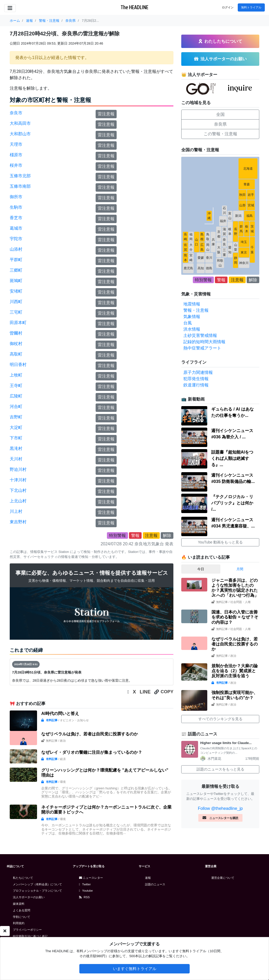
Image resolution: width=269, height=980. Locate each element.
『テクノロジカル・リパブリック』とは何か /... (232, 503)
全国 (220, 114)
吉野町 (16, 417)
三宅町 (16, 312)
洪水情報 (192, 329)
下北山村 (18, 490)
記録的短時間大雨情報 (204, 342)
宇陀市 (16, 239)
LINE (145, 692)
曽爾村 (16, 333)
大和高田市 (20, 123)
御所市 (16, 197)
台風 (188, 323)
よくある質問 (22, 910)
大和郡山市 (20, 134)
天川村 (16, 459)
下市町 (16, 438)
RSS (84, 897)
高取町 (16, 354)
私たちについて (23, 878)
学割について (22, 917)
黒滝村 (16, 448)
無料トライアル (251, 7)
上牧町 (16, 375)
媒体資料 (19, 904)
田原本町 (18, 323)
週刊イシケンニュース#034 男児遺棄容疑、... (233, 523)
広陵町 (16, 396)
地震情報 (192, 304)
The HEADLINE (134, 7)
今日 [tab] (201, 569)
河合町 (16, 406)
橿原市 (16, 155)
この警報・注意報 (220, 134)
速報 (148, 878)
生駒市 (16, 207)
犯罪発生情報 (196, 379)
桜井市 (16, 165)
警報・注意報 (196, 310)
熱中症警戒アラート (202, 348)
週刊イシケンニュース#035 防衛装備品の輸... (233, 478)
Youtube (86, 891)
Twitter (85, 884)
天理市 (16, 144)
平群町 (16, 260)
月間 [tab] (240, 569)
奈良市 (16, 113)
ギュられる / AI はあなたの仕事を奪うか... (232, 412)
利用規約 (19, 923)
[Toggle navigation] (10, 8)
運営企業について (223, 878)
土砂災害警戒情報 (200, 335)
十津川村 (18, 480)
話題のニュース (155, 884)
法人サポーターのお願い (29, 897)
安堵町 (16, 291)
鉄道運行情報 (196, 385)
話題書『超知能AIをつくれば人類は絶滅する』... (232, 458)
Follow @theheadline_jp (220, 808)
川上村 (16, 511)
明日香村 (18, 365)
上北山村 (18, 501)
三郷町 (16, 270)
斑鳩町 (16, 281)
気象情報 (192, 317)
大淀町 (16, 427)
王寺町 (16, 386)
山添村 (16, 249)
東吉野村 (18, 522)
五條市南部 (20, 186)
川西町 (16, 302)
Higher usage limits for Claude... (226, 743)
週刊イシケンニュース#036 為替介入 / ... (232, 434)
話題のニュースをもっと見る (220, 769)
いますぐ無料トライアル (135, 969)
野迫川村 (18, 469)
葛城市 (16, 228)
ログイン (228, 7)
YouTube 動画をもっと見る (220, 542)
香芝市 (16, 218)
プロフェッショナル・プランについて (37, 891)
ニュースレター (91, 878)
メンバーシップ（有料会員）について (37, 884)
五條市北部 (20, 176)
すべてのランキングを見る (220, 719)
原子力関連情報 (198, 372)
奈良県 (220, 124)
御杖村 (16, 344)
